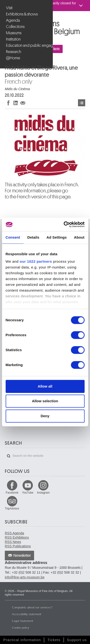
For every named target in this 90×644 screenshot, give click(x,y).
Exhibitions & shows (22, 14)
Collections (15, 27)
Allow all (45, 386)
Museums (14, 33)
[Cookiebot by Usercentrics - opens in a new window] (64, 224)
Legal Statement (22, 621)
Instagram (43, 493)
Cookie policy (21, 628)
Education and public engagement (27, 45)
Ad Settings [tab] (57, 237)
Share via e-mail (23, 103)
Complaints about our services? (32, 607)
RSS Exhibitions (17, 537)
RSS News (13, 542)
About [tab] (79, 237)
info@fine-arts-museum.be (25, 577)
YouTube (28, 493)
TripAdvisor (12, 509)
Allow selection (45, 401)
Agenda (13, 20)
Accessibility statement (27, 614)
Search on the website (9, 456)
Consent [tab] (13, 237)
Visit (9, 8)
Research (14, 52)
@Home (13, 58)
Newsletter (22, 556)
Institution (13, 39)
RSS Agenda (14, 533)
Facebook (12, 493)
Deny (45, 416)
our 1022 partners (36, 261)
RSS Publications (18, 546)
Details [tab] (33, 237)
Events (82, 103)
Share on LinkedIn (16, 103)
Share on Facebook (8, 103)
